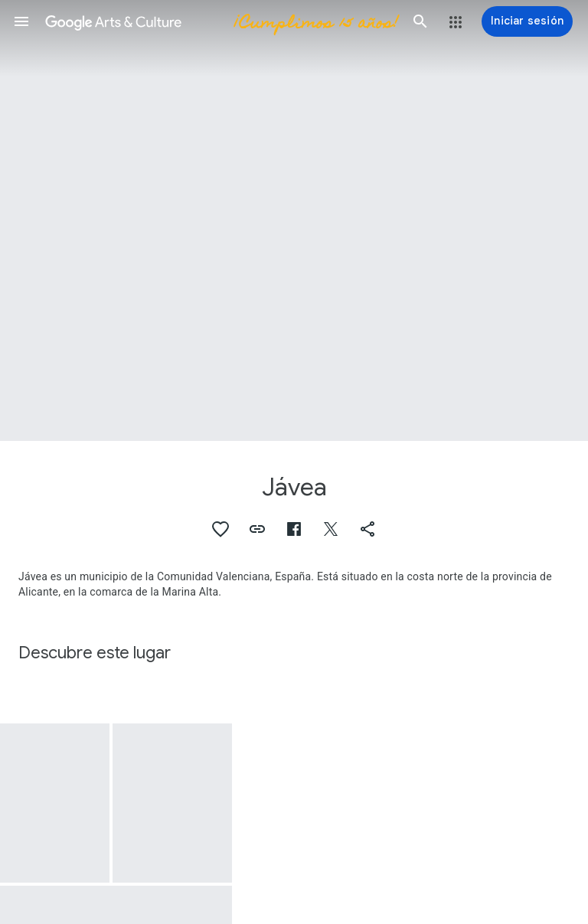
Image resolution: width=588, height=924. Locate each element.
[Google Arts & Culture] (221, 21)
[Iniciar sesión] (527, 21)
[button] (21, 21)
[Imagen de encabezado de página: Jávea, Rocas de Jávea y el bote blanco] (294, 220)
